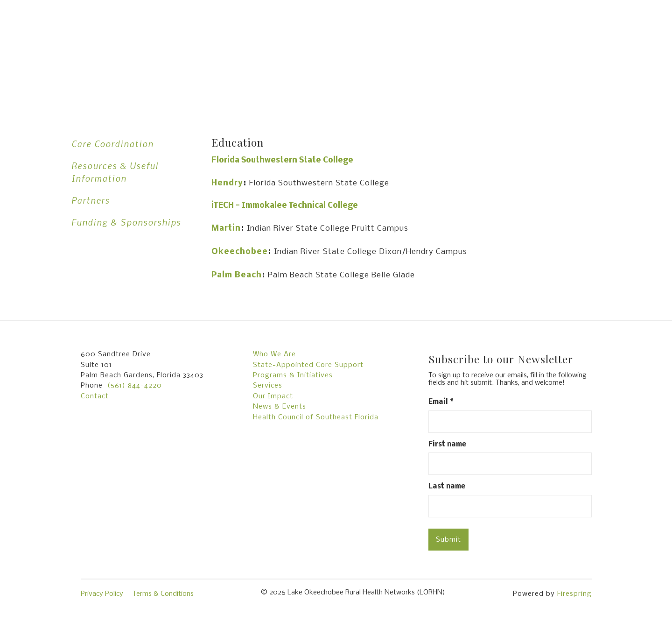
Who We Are (274, 354)
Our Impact (273, 396)
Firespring (574, 594)
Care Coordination (112, 144)
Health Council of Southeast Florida (316, 417)
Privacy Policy (102, 594)
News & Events (280, 407)
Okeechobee (240, 252)
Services (268, 386)
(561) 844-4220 (135, 386)
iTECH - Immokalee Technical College (285, 206)
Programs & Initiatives (293, 375)
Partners (91, 200)
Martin (226, 229)
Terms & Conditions (163, 594)
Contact (95, 396)
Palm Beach (237, 275)
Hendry (227, 183)
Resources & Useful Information (115, 172)
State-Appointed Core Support (308, 365)
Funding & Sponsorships (126, 222)
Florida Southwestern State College (282, 160)
